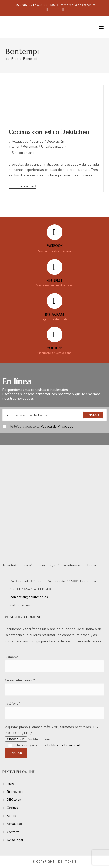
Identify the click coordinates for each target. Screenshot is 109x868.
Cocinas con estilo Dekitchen (49, 132)
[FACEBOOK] (55, 232)
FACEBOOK (54, 246)
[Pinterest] (55, 267)
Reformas (30, 147)
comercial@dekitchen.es (78, 5)
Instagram (54, 314)
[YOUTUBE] (55, 335)
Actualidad (20, 141)
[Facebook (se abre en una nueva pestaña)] (47, 10)
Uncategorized (52, 147)
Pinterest (54, 281)
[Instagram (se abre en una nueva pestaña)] (59, 10)
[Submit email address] (93, 415)
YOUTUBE (54, 348)
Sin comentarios (24, 153)
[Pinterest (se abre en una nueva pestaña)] (54, 10)
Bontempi (30, 59)
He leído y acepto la (38, 426)
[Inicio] (6, 59)
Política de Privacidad (57, 426)
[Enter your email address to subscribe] (54, 415)
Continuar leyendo (23, 186)
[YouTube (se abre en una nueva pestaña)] (62, 10)
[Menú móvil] (101, 27)
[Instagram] (55, 301)
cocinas (38, 141)
